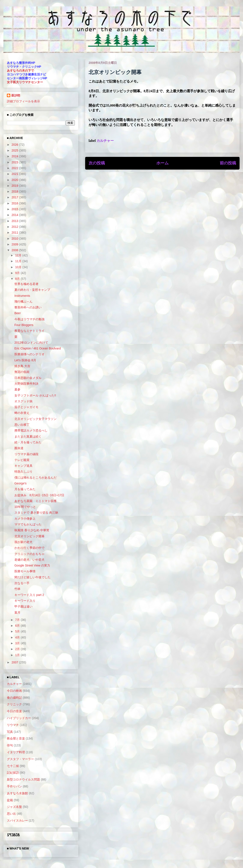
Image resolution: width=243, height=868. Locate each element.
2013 (15, 221)
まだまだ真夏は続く (28, 436)
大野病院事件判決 (26, 384)
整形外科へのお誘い (28, 307)
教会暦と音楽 (16, 738)
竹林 (17, 589)
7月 (18, 620)
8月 (18, 279)
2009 (15, 244)
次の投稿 (97, 163)
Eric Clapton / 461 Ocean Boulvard (38, 348)
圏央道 (19, 448)
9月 (18, 273)
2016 (15, 203)
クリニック (14, 704)
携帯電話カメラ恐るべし (31, 430)
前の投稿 (228, 163)
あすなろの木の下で (20, 70)
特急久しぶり (23, 472)
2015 (15, 209)
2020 (15, 180)
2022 (15, 168)
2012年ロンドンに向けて (31, 343)
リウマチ (13, 725)
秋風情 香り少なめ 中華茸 (32, 530)
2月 (18, 649)
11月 (19, 261)
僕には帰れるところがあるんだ (35, 478)
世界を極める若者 (26, 284)
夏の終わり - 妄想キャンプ (32, 290)
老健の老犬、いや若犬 (29, 560)
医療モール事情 (25, 571)
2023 (15, 162)
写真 (10, 732)
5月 (18, 631)
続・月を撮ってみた (28, 442)
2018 (15, 191)
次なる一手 (22, 583)
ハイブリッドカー (19, 718)
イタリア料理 (16, 752)
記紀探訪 (13, 773)
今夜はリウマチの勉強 (29, 319)
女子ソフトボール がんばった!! (35, 395)
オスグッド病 (23, 401)
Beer (18, 313)
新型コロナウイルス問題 (23, 779)
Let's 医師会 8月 (25, 360)
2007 (15, 662)
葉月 (17, 612)
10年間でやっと (25, 507)
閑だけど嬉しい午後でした (32, 577)
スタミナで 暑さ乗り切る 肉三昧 (36, 513)
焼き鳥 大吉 (22, 366)
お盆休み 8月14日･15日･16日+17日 (39, 495)
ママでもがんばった (28, 524)
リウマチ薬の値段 (26, 454)
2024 (15, 156)
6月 (18, 626)
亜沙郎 (16, 95)
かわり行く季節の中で (29, 548)
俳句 (10, 745)
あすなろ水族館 (17, 793)
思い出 (11, 814)
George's (20, 483)
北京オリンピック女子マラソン (35, 419)
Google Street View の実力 (32, 565)
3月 (18, 643)
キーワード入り (25, 601)
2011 (15, 233)
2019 (15, 186)
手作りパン (14, 786)
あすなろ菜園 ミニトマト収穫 (35, 501)
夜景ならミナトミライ (29, 331)
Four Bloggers (24, 325)
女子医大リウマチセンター (25, 82)
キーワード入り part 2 (29, 595)
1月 (18, 655)
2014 (15, 215)
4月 (18, 637)
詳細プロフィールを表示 (23, 101)
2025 (15, 150)
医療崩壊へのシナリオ (29, 354)
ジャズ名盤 (14, 807)
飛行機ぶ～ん (23, 302)
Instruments (22, 296)
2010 (15, 239)
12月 (19, 255)
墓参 (17, 389)
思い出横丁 (22, 425)
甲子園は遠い (23, 606)
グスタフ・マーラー (20, 759)
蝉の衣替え (22, 413)
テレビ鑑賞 (22, 460)
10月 (19, 267)
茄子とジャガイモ (26, 407)
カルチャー (105, 141)
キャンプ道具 (23, 466)
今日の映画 (14, 691)
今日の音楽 (14, 711)
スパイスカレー (17, 821)
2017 (15, 197)
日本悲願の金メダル (28, 378)
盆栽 (10, 800)
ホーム (162, 163)
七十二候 (13, 766)
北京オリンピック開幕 (29, 536)
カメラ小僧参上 (25, 519)
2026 (15, 145)
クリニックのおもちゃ (29, 554)
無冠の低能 (22, 372)
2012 (15, 227)
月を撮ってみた (25, 489)
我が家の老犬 (23, 542)
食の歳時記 (14, 698)
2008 (15, 250)
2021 (15, 174)
